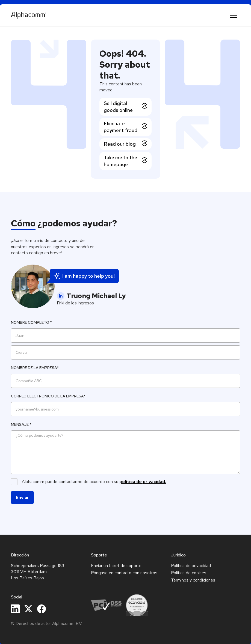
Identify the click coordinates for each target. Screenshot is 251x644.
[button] (234, 15)
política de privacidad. (143, 482)
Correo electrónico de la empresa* (48, 396)
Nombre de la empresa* (35, 368)
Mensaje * (21, 424)
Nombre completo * (31, 322)
